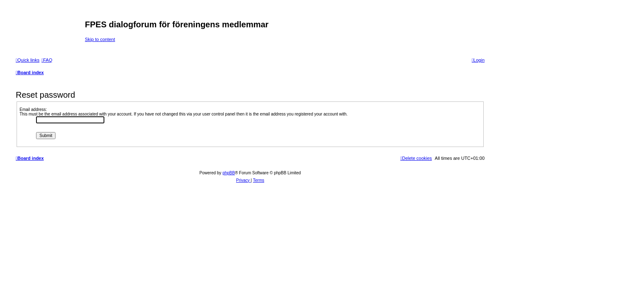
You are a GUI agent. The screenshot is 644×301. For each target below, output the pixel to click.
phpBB (229, 173)
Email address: (33, 110)
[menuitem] (47, 60)
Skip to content (100, 39)
